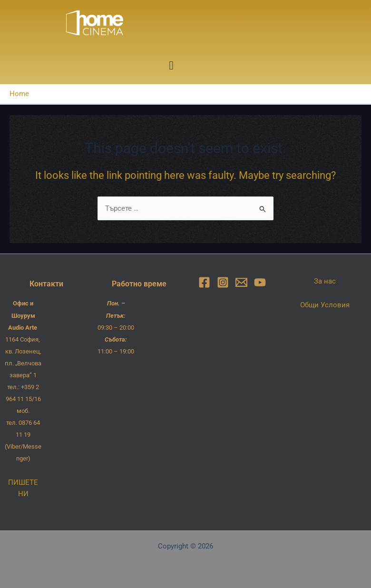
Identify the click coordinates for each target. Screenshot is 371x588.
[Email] (241, 282)
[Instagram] (223, 282)
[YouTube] (260, 282)
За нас (325, 281)
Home (19, 94)
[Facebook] (204, 282)
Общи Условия (325, 305)
